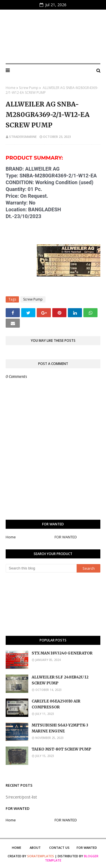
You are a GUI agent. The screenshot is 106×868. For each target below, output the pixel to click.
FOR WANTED (66, 537)
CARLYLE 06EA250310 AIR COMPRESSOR (56, 704)
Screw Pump (29, 88)
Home (11, 88)
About (35, 848)
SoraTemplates (41, 856)
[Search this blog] (41, 568)
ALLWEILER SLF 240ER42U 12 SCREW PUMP (60, 680)
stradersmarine (23, 137)
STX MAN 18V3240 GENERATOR (62, 653)
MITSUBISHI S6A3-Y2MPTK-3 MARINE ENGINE (60, 728)
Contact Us (59, 848)
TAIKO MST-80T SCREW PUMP (61, 749)
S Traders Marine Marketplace (53, 36)
